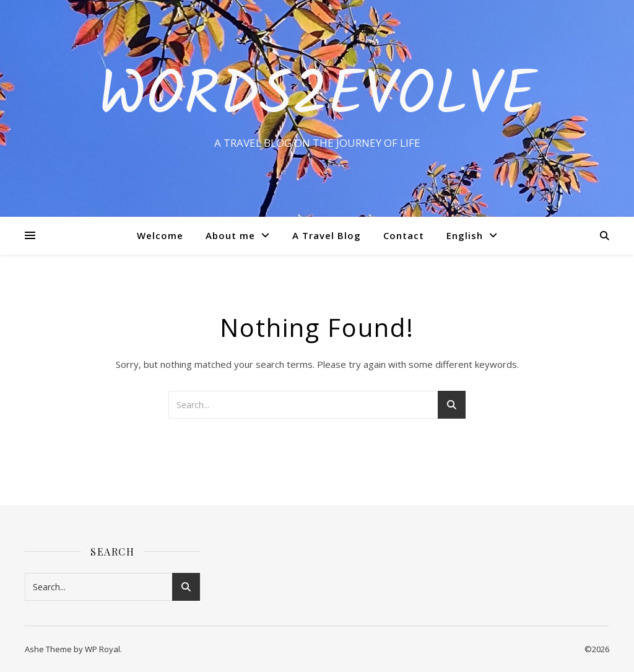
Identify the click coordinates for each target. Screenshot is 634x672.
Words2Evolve (317, 97)
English (465, 235)
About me (230, 235)
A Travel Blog (327, 235)
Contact (404, 235)
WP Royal (102, 649)
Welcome (160, 235)
